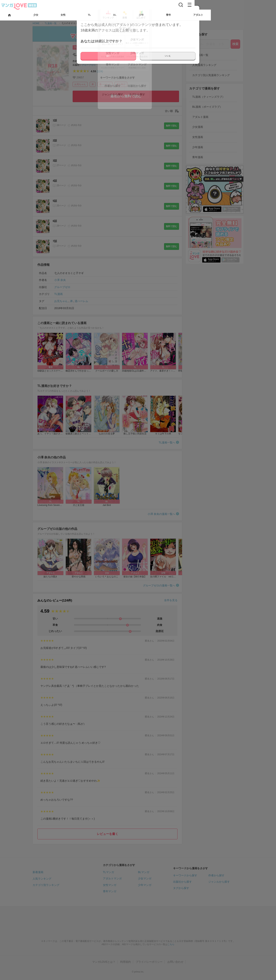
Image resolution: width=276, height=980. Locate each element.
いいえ (168, 56)
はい (108, 56)
